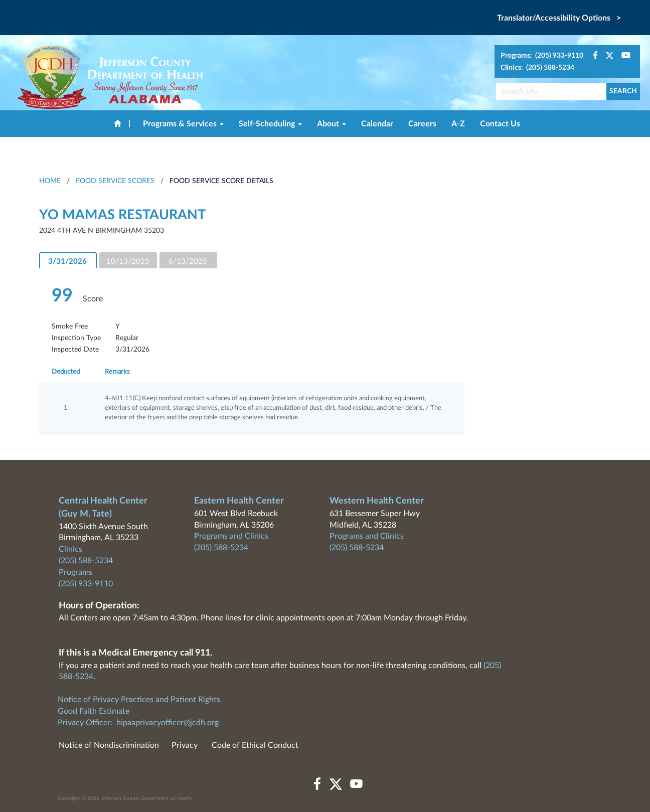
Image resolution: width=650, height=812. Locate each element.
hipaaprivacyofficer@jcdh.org (168, 723)
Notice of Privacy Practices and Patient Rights (139, 700)
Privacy (185, 745)
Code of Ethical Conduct (255, 745)
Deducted (66, 372)
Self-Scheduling (270, 124)
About (332, 124)
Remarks (117, 372)
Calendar (377, 124)
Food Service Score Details (221, 181)
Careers (422, 124)
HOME (50, 181)
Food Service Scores (115, 181)
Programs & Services (183, 124)
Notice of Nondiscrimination (109, 745)
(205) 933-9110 (86, 584)
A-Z (458, 124)
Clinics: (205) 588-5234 (537, 68)
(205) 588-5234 (86, 561)
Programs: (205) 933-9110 (542, 56)
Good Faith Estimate (94, 711)
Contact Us (500, 124)
